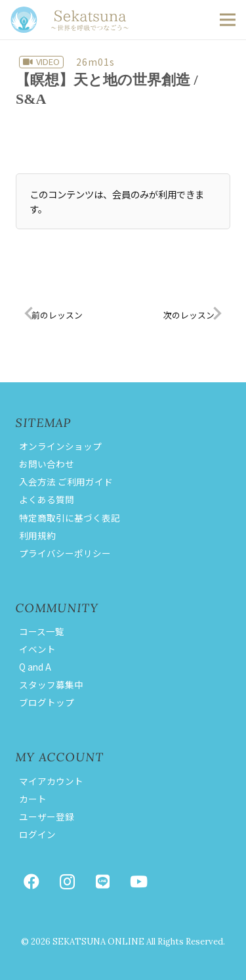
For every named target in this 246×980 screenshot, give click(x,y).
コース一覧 (42, 631)
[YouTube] (138, 881)
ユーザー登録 (47, 816)
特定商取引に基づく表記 (70, 518)
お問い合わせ (47, 464)
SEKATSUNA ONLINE (98, 942)
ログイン (37, 834)
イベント (37, 649)
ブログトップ (47, 702)
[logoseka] (70, 20)
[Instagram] (67, 881)
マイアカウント (51, 781)
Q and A (35, 667)
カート (33, 799)
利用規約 (37, 535)
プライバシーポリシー (65, 553)
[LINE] (103, 881)
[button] (228, 20)
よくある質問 (47, 499)
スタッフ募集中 (51, 684)
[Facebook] (31, 881)
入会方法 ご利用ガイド (66, 481)
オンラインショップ (60, 446)
